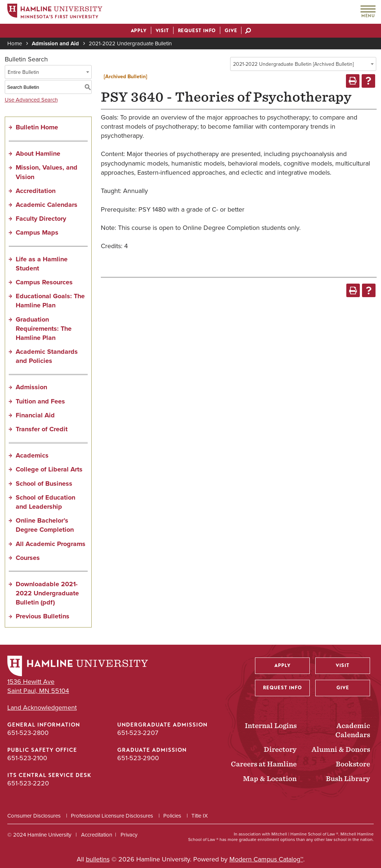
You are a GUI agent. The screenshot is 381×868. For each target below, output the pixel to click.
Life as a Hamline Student (42, 264)
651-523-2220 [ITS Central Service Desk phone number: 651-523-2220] (28, 783)
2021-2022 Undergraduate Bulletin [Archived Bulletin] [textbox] (293, 64)
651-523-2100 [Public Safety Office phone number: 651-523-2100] (27, 758)
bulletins (98, 859)
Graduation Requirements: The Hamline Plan (44, 329)
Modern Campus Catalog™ (266, 859)
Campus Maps (37, 232)
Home (15, 43)
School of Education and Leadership (45, 502)
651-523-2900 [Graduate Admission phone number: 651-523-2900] (138, 758)
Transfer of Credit (42, 429)
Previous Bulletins (43, 616)
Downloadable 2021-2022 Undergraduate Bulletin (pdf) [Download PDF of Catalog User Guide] (47, 593)
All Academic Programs (51, 544)
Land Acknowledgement (42, 708)
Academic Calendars (47, 205)
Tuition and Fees (40, 401)
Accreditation (36, 191)
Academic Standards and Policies (47, 356)
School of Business (44, 484)
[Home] (55, 12)
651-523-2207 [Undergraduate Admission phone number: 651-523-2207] (138, 733)
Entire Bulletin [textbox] (23, 72)
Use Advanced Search (31, 100)
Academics (32, 455)
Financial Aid (35, 415)
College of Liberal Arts (49, 469)
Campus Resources (44, 282)
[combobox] (303, 64)
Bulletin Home (37, 127)
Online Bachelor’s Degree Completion (45, 525)
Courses (28, 558)
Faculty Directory (41, 219)
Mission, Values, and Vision (47, 172)
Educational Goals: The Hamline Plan (50, 301)
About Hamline (38, 153)
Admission (31, 387)
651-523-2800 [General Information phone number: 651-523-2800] (28, 733)
